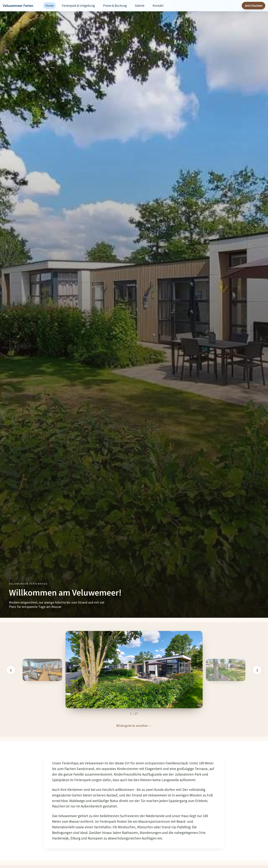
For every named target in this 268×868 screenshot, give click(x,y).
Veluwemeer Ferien (18, 6)
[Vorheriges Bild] (11, 670)
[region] (134, 673)
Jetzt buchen (253, 6)
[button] (134, 670)
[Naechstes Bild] (257, 670)
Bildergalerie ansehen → (134, 726)
